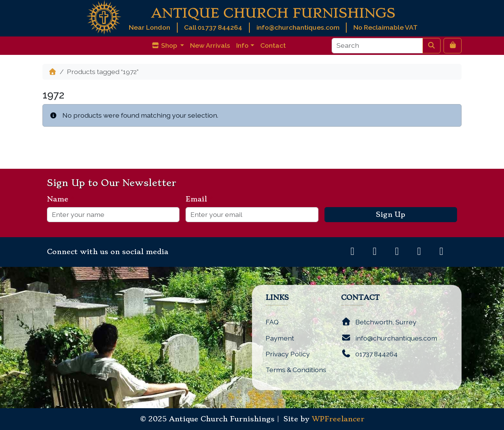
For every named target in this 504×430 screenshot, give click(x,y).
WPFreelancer (338, 419)
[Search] (377, 45)
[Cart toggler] (453, 45)
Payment (280, 338)
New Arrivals (210, 45)
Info (242, 45)
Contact (273, 45)
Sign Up (391, 215)
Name (61, 199)
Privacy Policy (288, 354)
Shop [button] (165, 45)
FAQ (272, 322)
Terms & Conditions (296, 370)
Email (199, 199)
